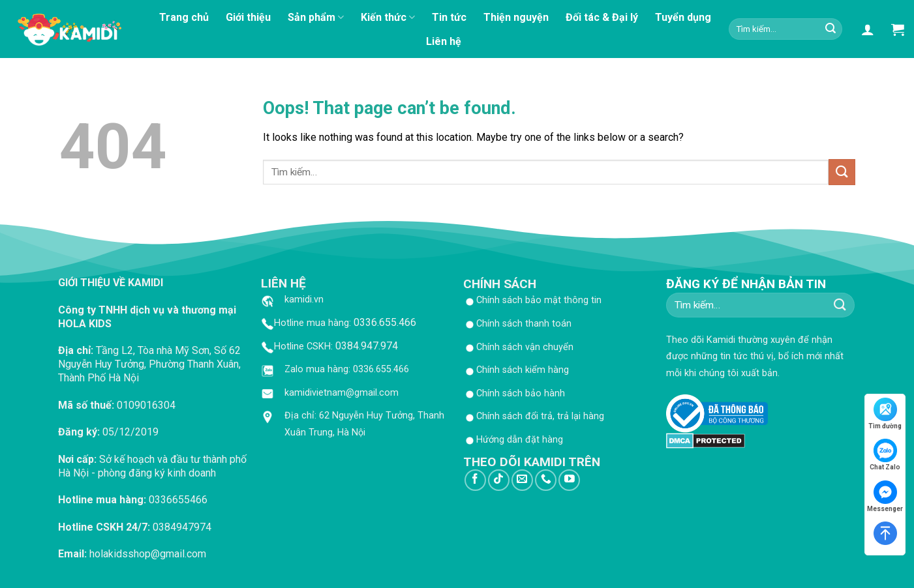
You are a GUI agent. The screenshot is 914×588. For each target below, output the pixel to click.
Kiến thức (388, 18)
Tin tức (449, 17)
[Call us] (546, 480)
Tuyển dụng (683, 17)
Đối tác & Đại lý (602, 17)
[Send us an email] (522, 480)
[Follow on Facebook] (475, 480)
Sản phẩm (316, 18)
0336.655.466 (385, 322)
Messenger (885, 496)
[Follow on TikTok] (499, 480)
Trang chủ (184, 17)
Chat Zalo (885, 455)
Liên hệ (444, 41)
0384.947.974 (367, 346)
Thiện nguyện (516, 17)
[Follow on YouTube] (569, 480)
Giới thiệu (248, 17)
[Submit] (830, 29)
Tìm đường (885, 414)
